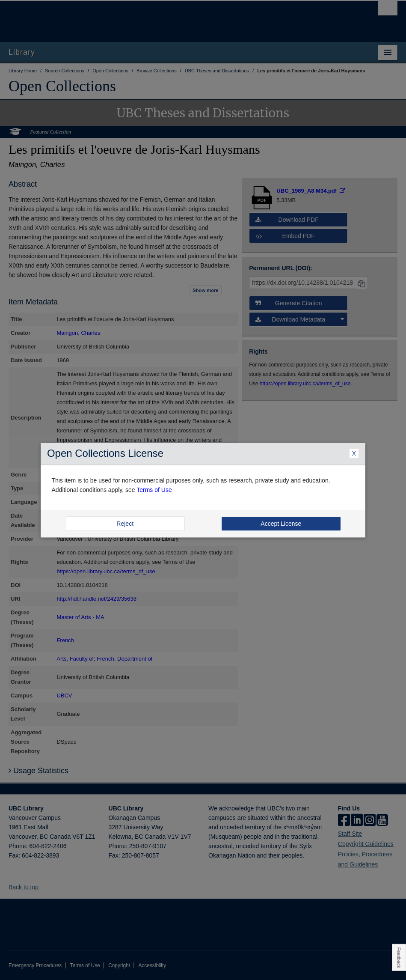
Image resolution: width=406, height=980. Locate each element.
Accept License (281, 524)
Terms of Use (154, 490)
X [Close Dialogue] (354, 453)
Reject (125, 524)
